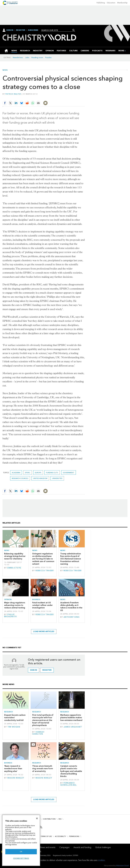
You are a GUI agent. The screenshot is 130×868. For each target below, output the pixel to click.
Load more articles (44, 631)
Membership (122, 3)
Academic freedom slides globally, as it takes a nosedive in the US (71, 606)
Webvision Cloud (122, 866)
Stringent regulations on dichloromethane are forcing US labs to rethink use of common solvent (43, 559)
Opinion (8, 599)
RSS (60, 819)
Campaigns (64, 847)
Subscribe (33, 30)
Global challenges (103, 847)
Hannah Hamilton (38, 733)
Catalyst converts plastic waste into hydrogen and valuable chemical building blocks (71, 771)
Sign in (34, 670)
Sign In (10, 30)
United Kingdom (40, 478)
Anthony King (72, 617)
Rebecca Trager (45, 571)
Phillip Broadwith (10, 616)
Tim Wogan (14, 727)
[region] (21, 840)
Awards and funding (82, 847)
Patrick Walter (13, 94)
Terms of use (46, 836)
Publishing (101, 3)
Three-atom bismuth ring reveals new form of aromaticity (43, 769)
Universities (57, 478)
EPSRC (28, 473)
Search (74, 30)
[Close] (37, 818)
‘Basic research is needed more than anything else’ (13, 769)
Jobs (27, 58)
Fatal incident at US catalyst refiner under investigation (42, 605)
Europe (38, 473)
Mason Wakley (16, 778)
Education (111, 3)
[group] (121, 51)
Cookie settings (21, 858)
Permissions (74, 836)
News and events (48, 847)
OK (21, 852)
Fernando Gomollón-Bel (68, 784)
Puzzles (48, 58)
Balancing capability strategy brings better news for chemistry (15, 556)
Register (21, 30)
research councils (20, 478)
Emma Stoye (14, 568)
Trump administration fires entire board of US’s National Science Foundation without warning (71, 559)
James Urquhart (73, 727)
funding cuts (52, 473)
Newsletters (18, 58)
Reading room (37, 58)
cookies (101, 860)
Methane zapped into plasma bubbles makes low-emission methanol (71, 718)
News (5, 70)
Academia (16, 473)
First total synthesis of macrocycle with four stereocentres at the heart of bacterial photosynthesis (43, 720)
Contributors (49, 819)
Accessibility (60, 836)
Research (9, 712)
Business (36, 599)
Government (68, 473)
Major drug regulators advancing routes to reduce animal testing (15, 605)
